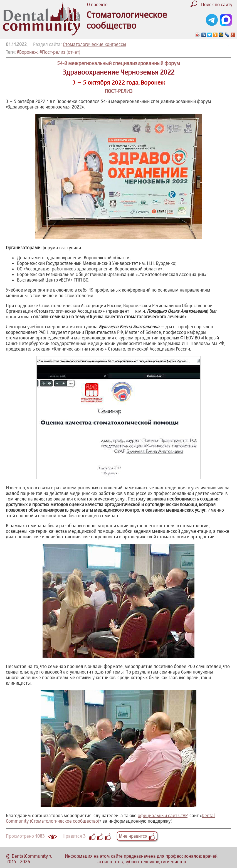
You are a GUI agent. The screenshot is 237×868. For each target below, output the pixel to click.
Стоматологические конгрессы (94, 44)
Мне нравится (137, 836)
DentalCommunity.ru (32, 856)
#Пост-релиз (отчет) (60, 52)
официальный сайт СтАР (163, 815)
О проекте (97, 4)
